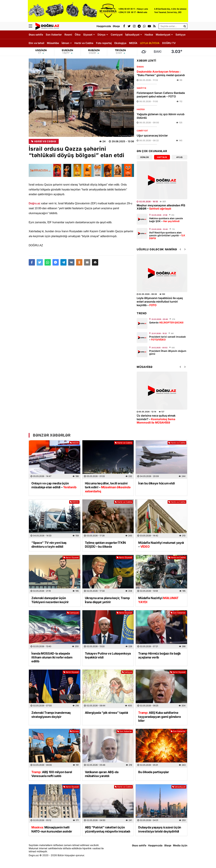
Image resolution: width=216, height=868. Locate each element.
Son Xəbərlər (54, 35)
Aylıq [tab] (179, 157)
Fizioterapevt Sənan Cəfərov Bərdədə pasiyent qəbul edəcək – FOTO (161, 95)
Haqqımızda (155, 845)
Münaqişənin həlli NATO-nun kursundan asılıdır (52, 829)
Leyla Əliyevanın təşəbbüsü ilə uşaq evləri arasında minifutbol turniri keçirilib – (160, 302)
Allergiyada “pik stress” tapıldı (106, 713)
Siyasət (88, 35)
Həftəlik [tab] (162, 157)
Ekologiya (120, 43)
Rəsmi (68, 35)
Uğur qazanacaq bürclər (152, 135)
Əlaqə (168, 845)
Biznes (74, 731)
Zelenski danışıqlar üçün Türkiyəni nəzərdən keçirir (50, 600)
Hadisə (149, 35)
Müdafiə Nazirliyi (158, 600)
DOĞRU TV (169, 43)
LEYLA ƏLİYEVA (150, 43)
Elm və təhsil (36, 43)
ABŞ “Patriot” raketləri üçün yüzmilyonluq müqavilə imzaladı (108, 829)
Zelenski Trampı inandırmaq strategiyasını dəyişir (51, 715)
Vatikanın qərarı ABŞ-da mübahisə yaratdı (102, 774)
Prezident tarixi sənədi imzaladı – (167, 338)
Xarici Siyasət (71, 557)
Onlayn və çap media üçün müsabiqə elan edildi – (54, 485)
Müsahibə (53, 43)
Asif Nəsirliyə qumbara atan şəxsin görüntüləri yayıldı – (167, 235)
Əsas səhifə (36, 35)
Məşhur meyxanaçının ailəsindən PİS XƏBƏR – (161, 207)
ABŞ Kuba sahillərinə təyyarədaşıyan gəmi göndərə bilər (159, 717)
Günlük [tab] (145, 157)
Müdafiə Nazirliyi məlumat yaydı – (161, 545)
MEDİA (133, 43)
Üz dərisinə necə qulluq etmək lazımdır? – (156, 419)
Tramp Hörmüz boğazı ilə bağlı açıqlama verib (159, 655)
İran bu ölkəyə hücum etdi (157, 483)
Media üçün (180, 845)
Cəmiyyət (117, 35)
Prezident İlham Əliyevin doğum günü (168, 352)
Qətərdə (166, 322)
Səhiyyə (180, 35)
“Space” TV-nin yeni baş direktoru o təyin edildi (49, 545)
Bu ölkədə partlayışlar (153, 772)
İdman (65, 43)
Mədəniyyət (163, 35)
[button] (95, 262)
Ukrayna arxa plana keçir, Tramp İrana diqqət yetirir (107, 600)
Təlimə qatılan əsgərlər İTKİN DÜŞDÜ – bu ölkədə (105, 545)
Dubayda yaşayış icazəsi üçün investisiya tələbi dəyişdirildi (160, 829)
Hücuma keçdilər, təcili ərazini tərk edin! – (108, 487)
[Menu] (32, 26)
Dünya (102, 35)
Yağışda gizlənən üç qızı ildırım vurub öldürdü (161, 116)
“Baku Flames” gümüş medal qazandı (161, 73)
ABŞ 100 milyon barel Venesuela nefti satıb (52, 774)
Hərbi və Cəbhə (84, 43)
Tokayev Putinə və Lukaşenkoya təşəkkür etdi (108, 655)
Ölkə (78, 35)
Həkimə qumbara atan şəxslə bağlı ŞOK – (166, 220)
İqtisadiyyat (132, 35)
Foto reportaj (104, 43)
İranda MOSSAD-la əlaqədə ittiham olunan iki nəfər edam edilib (52, 657)
